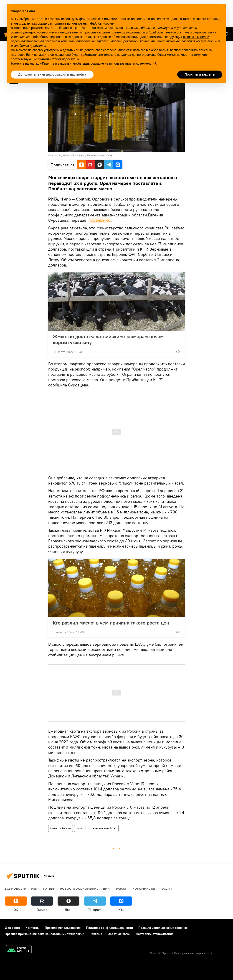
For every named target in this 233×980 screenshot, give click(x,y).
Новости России (61, 828)
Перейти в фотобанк (100, 155)
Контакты (32, 928)
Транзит (121, 889)
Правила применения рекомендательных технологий (44, 934)
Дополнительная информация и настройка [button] (52, 74)
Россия (166, 889)
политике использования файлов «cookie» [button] (84, 23)
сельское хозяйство (104, 828)
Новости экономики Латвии (85, 889)
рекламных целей (196, 37)
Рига (35, 889)
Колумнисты (144, 889)
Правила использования (63, 928)
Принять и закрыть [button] (200, 74)
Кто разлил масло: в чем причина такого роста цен (111, 623)
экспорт (81, 828)
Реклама (96, 934)
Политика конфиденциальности (109, 928)
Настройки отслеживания (155, 934)
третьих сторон (85, 28)
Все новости (16, 889)
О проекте (12, 928)
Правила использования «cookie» (163, 928)
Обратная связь (119, 934)
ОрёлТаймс (100, 220)
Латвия (49, 889)
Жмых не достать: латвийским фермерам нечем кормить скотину (108, 339)
